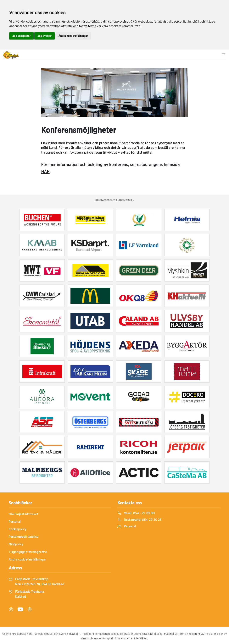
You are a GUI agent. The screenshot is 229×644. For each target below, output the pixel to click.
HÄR (45, 172)
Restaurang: (139, 520)
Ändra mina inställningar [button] (73, 36)
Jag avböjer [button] (45, 36)
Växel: (136, 513)
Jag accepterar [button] (21, 36)
